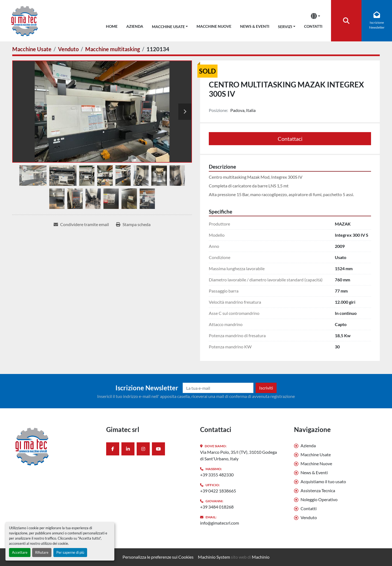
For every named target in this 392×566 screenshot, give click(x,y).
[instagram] (143, 449)
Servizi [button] (285, 27)
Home (112, 26)
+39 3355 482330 (217, 475)
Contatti (313, 26)
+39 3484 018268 (217, 507)
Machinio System (214, 557)
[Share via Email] (81, 224)
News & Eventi (255, 26)
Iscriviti (266, 388)
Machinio (261, 557)
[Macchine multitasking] (113, 49)
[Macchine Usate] (32, 49)
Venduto (309, 517)
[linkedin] (128, 449)
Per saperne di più (70, 552)
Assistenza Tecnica (318, 490)
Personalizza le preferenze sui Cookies (158, 557)
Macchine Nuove (214, 26)
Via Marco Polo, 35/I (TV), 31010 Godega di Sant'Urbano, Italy (238, 455)
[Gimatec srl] (55, 446)
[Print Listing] (133, 224)
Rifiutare (42, 552)
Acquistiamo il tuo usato (323, 481)
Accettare (20, 552)
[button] (170, 25)
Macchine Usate (168, 27)
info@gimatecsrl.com (220, 523)
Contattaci (290, 139)
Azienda (135, 26)
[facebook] (113, 449)
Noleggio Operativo (319, 499)
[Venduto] (68, 49)
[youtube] (158, 449)
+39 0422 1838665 (218, 491)
